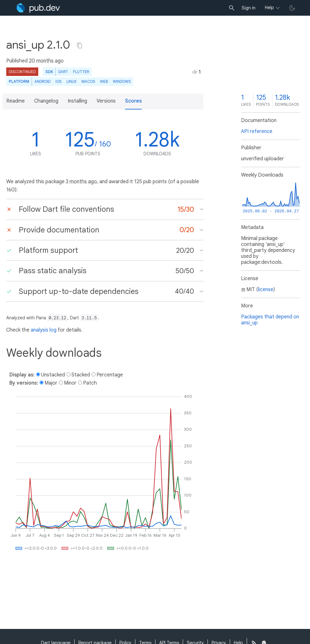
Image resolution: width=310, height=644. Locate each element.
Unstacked (53, 375)
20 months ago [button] (46, 61)
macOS (88, 81)
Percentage (110, 375)
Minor (70, 383)
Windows (122, 81)
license (266, 290)
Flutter (81, 72)
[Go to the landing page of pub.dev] (38, 8)
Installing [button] (77, 101)
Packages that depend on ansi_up (270, 320)
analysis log (44, 330)
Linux (71, 81)
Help (269, 8)
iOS (58, 81)
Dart (63, 72)
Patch (90, 383)
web (104, 81)
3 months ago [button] (81, 182)
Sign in (249, 8)
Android (42, 81)
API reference (257, 131)
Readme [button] (16, 101)
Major (51, 383)
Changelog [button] (46, 101)
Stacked (81, 375)
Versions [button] (106, 101)
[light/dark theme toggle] (292, 8)
